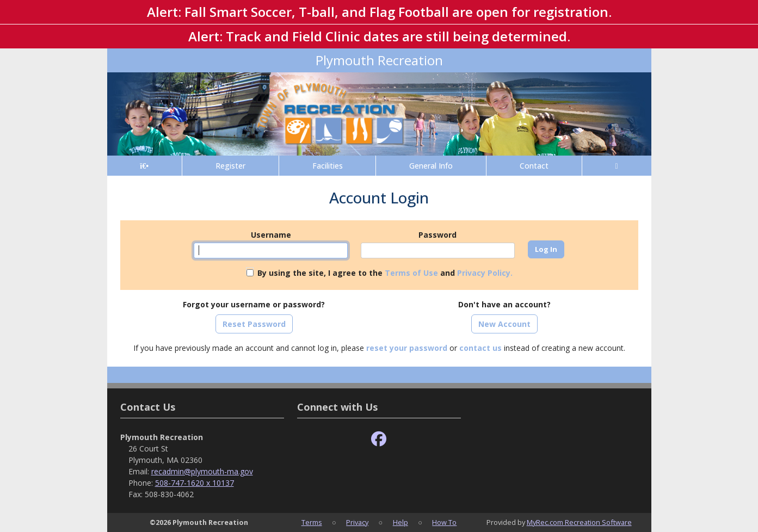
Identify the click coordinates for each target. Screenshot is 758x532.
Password (437, 235)
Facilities (328, 166)
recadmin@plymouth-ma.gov (202, 471)
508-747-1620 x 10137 (195, 483)
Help (400, 522)
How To (444, 522)
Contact (534, 166)
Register (230, 166)
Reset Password (254, 324)
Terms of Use (411, 273)
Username (271, 235)
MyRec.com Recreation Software (579, 522)
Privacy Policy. (485, 273)
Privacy (357, 522)
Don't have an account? (504, 304)
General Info (431, 166)
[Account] (617, 166)
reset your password (407, 348)
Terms (312, 522)
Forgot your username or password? (254, 304)
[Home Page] (144, 166)
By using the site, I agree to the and (385, 273)
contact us (480, 348)
